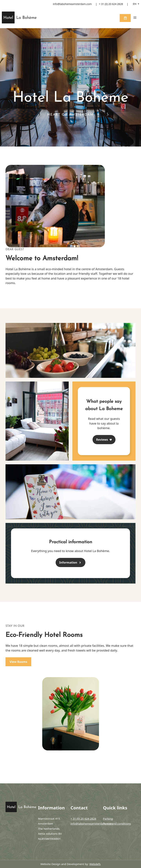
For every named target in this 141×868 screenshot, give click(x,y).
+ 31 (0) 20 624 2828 (111, 4)
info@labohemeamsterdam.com (72, 4)
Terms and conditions (117, 823)
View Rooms (18, 662)
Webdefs (95, 864)
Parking (108, 819)
